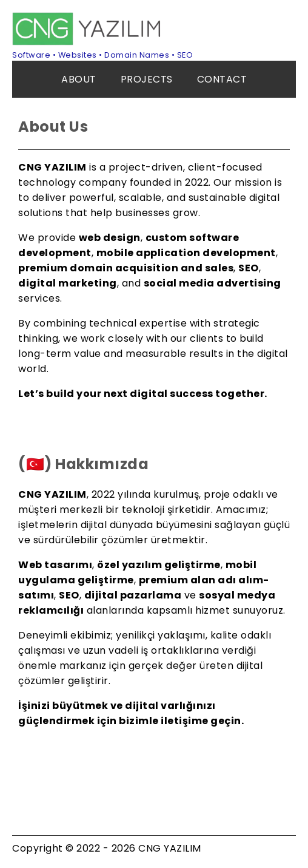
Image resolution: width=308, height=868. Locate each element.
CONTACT (222, 79)
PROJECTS (147, 79)
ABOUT (79, 79)
